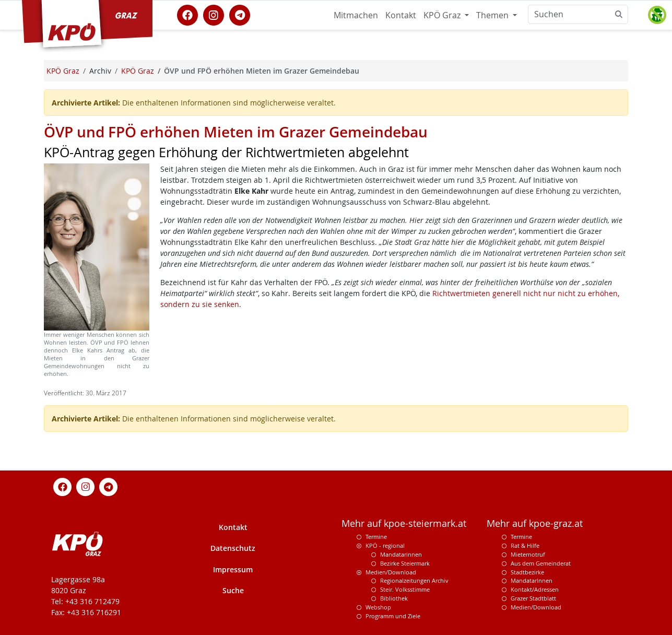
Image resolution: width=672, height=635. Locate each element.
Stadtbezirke (527, 572)
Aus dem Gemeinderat (541, 563)
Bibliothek (394, 598)
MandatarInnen (532, 580)
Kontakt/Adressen (535, 589)
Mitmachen (356, 15)
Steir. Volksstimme (405, 589)
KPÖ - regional (385, 545)
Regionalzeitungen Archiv (414, 580)
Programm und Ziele (393, 616)
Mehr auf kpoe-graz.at (535, 524)
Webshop (378, 607)
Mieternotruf (528, 554)
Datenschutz (233, 548)
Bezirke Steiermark (405, 563)
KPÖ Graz (443, 15)
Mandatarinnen (401, 554)
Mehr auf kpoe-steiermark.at (404, 524)
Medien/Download (391, 572)
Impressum (233, 569)
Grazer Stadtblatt (533, 598)
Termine (376, 537)
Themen (493, 15)
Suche (233, 590)
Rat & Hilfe (525, 545)
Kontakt (401, 15)
